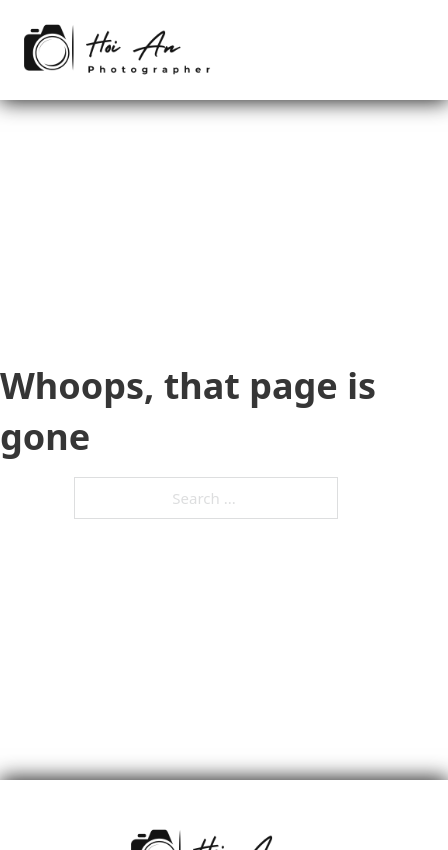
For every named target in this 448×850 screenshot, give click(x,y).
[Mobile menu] (418, 50)
